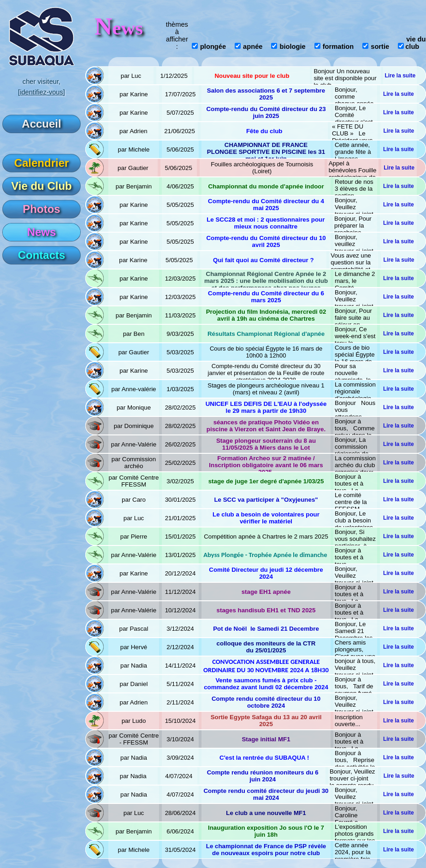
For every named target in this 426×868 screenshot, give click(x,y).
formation (338, 47)
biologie (292, 47)
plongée (213, 47)
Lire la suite (400, 76)
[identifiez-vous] (41, 92)
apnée (253, 47)
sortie (380, 47)
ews (119, 28)
